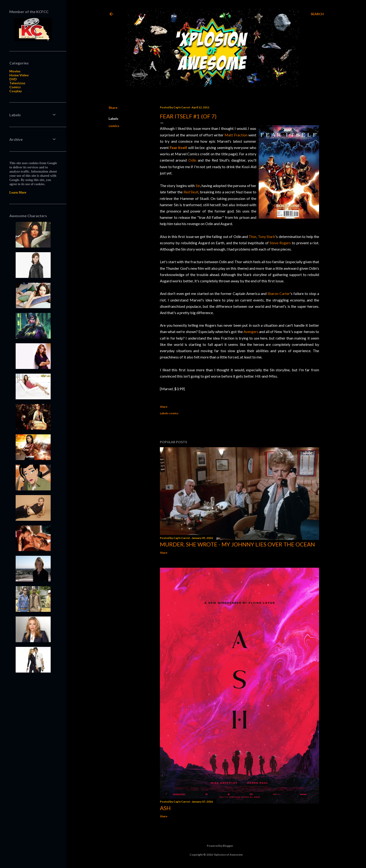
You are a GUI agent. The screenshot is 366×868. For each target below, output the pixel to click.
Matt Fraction (236, 135)
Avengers (251, 331)
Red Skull (191, 192)
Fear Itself (179, 147)
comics (114, 126)
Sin (198, 186)
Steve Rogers (280, 243)
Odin (192, 160)
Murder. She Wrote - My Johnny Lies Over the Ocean (237, 544)
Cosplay (16, 91)
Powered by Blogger (216, 846)
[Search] (317, 14)
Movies (15, 71)
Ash (165, 808)
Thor (252, 236)
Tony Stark (267, 236)
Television (17, 83)
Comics (15, 87)
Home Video (19, 75)
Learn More (18, 193)
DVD (13, 79)
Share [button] (113, 108)
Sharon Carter (279, 293)
